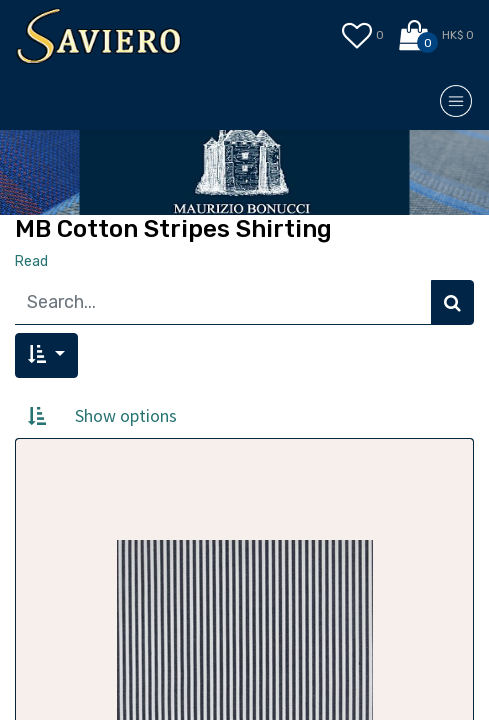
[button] (46, 355)
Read (31, 261)
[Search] (452, 302)
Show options (126, 415)
